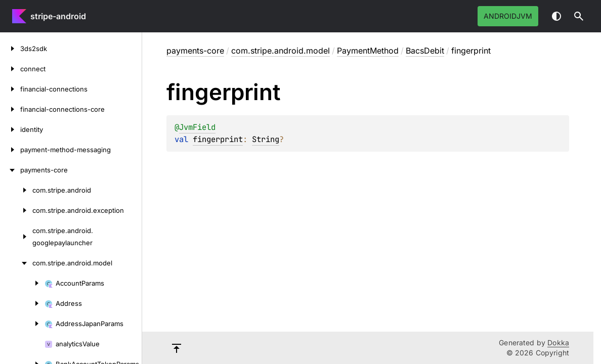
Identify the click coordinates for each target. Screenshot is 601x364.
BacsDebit (425, 51)
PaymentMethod (368, 51)
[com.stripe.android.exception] (16, 210)
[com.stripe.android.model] (16, 263)
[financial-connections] (10, 89)
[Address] (22, 303)
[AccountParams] (22, 283)
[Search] (579, 16)
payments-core (195, 51)
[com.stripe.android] (16, 190)
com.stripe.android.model (281, 51)
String (266, 139)
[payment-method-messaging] (10, 150)
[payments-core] (10, 170)
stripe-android (58, 16)
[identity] (10, 129)
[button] (579, 16)
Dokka (558, 343)
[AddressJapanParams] (22, 324)
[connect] (10, 69)
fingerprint (218, 139)
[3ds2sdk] (10, 49)
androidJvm (508, 16)
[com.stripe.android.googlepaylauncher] (16, 237)
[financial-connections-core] (10, 109)
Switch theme (556, 16)
